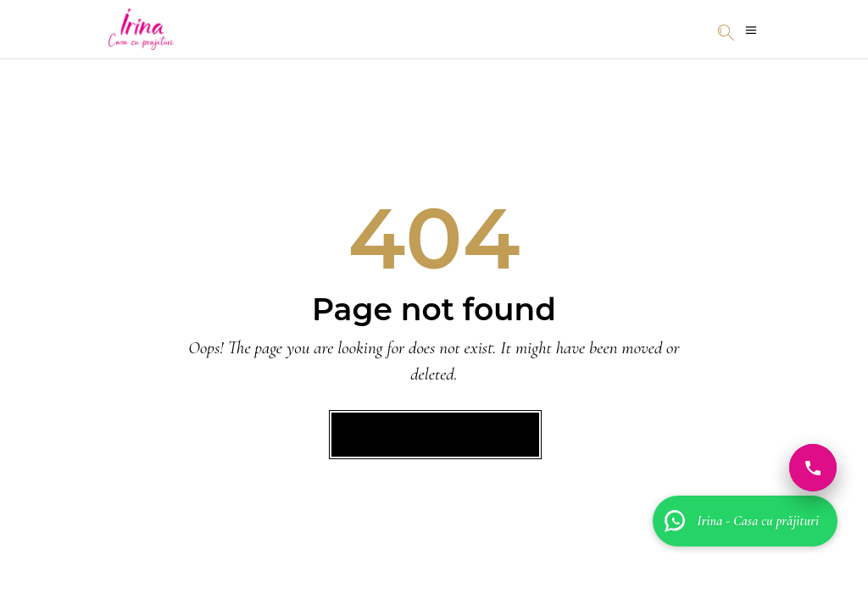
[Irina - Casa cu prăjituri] (745, 521)
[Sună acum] (813, 468)
